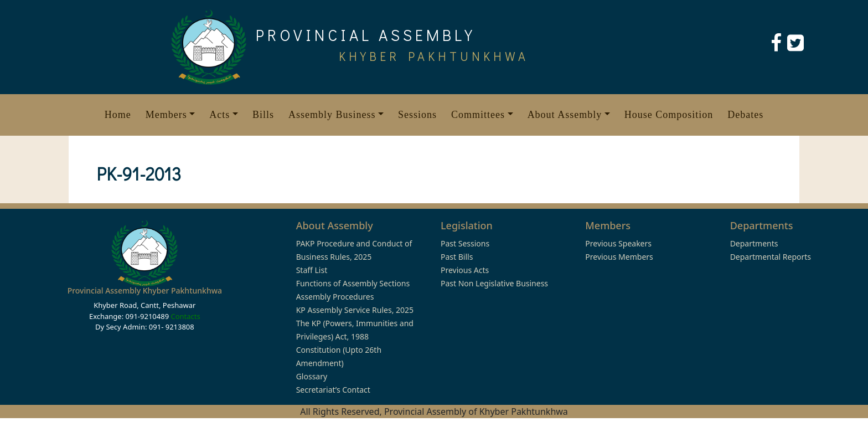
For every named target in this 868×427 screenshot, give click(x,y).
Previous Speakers (618, 243)
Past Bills (457, 257)
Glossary (312, 376)
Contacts (185, 316)
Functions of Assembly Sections (353, 283)
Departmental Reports (771, 257)
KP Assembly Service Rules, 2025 (355, 310)
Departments (754, 243)
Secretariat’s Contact (333, 390)
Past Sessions (465, 243)
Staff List (312, 270)
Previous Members (619, 257)
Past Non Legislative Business (494, 283)
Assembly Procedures (335, 297)
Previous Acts (465, 270)
